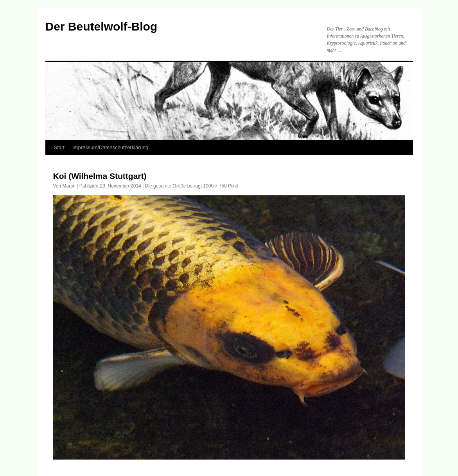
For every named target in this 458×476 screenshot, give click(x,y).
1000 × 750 (215, 186)
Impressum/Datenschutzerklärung (110, 147)
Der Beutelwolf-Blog (101, 26)
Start (59, 147)
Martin (69, 186)
